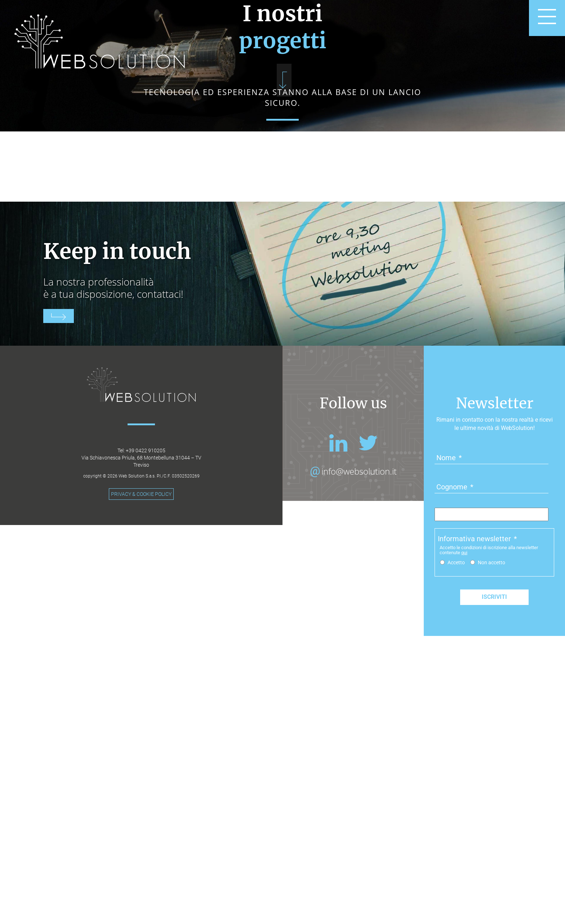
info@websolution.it (359, 687)
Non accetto (491, 779)
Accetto (456, 779)
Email (448, 731)
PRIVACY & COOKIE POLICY (141, 710)
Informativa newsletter (477, 755)
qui (464, 769)
